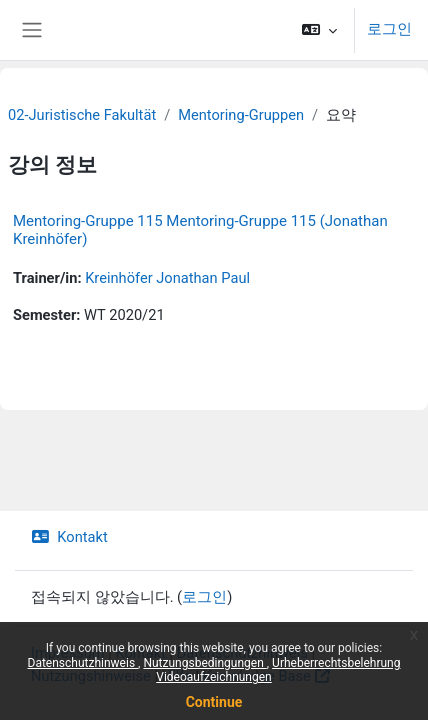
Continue (214, 702)
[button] (319, 30)
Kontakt (69, 537)
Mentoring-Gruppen (241, 115)
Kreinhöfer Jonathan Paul (167, 278)
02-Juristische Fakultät (82, 115)
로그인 (389, 29)
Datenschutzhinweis (83, 663)
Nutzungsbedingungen (204, 663)
